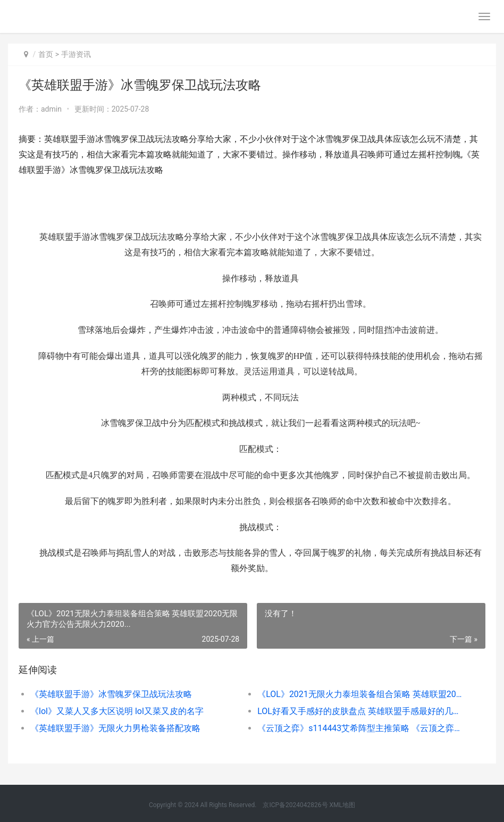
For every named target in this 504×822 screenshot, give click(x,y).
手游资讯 (76, 54)
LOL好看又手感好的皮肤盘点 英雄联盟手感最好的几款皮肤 (359, 711)
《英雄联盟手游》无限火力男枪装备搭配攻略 (115, 728)
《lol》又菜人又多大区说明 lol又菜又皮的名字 (117, 711)
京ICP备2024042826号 (294, 805)
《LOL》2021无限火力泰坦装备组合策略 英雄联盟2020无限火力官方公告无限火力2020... (359, 694)
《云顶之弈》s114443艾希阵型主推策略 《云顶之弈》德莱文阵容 (359, 728)
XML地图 (342, 805)
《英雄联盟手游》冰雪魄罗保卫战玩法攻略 (111, 694)
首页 (46, 54)
